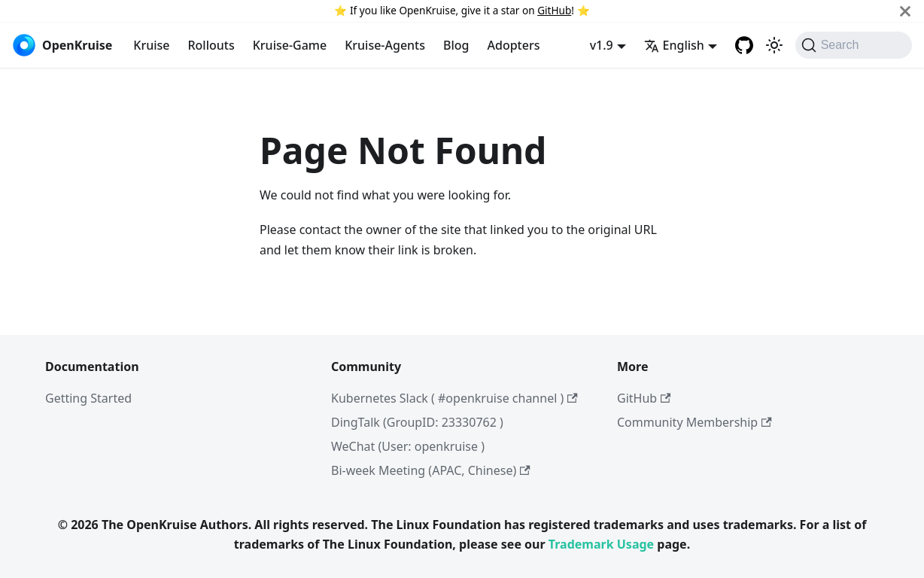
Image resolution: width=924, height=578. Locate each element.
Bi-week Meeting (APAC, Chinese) (431, 470)
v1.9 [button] (602, 45)
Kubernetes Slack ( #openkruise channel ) (454, 398)
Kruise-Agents (385, 45)
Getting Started (88, 398)
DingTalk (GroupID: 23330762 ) (417, 422)
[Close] (905, 11)
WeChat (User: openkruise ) (408, 446)
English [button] (674, 45)
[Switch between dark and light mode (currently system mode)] (774, 45)
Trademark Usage (601, 544)
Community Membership (695, 422)
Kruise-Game (290, 45)
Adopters (514, 45)
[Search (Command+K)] (854, 45)
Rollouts (211, 45)
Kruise (151, 45)
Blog (456, 45)
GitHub (554, 10)
